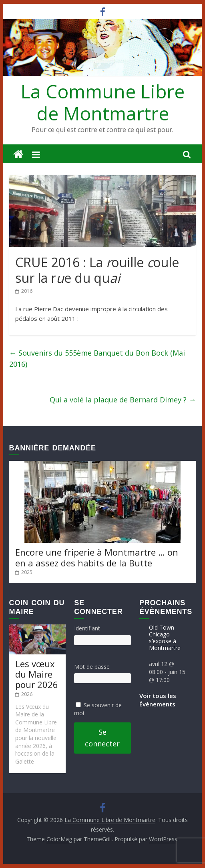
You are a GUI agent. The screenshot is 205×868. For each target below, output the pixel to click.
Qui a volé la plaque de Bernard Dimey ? (123, 400)
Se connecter (102, 738)
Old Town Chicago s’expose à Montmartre (165, 637)
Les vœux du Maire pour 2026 (37, 674)
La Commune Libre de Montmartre (103, 102)
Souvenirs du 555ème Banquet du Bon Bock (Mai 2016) (97, 359)
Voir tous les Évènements (158, 700)
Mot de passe (92, 667)
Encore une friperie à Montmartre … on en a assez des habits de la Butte (97, 557)
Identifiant (87, 628)
